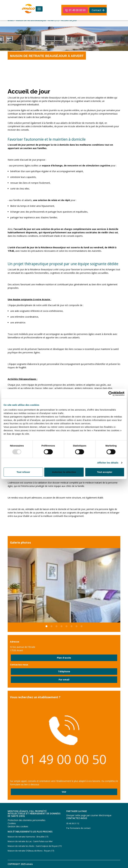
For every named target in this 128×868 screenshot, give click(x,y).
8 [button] (82, 628)
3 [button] (56, 628)
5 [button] (67, 628)
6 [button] (72, 628)
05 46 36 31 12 (73, 823)
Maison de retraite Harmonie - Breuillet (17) (28, 837)
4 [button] (61, 628)
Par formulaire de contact (78, 828)
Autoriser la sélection (64, 472)
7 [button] (77, 628)
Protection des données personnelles (27, 820)
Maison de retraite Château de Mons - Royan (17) (31, 851)
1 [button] (46, 628)
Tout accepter (105, 472)
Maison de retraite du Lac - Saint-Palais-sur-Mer (30, 841)
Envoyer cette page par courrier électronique (89, 815)
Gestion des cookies (18, 826)
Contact (96, 10)
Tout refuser (23, 472)
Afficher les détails (108, 463)
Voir (64, 792)
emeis (11, 20)
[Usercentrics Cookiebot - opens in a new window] (111, 394)
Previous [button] (5, 585)
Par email (64, 680)
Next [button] (123, 585)
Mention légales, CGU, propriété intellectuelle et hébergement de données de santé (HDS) (34, 814)
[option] (64, 585)
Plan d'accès (64, 658)
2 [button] (51, 628)
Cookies (12, 823)
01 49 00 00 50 (77, 10)
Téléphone (64, 671)
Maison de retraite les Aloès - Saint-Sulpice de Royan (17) (35, 846)
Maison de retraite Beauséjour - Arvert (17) (37, 20)
